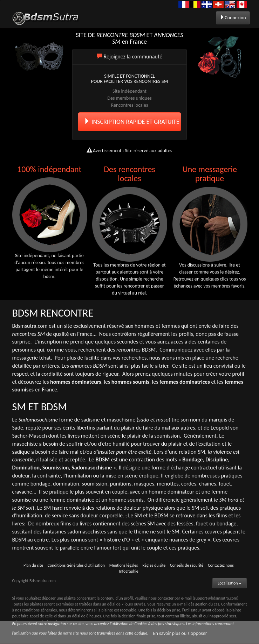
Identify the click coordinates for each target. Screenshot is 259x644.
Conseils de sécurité (187, 565)
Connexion (233, 18)
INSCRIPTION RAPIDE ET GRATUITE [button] (132, 122)
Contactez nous (221, 565)
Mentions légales (124, 565)
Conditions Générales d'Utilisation (76, 565)
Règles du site (154, 565)
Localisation (230, 583)
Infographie (128, 571)
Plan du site (33, 565)
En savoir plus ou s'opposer (180, 633)
